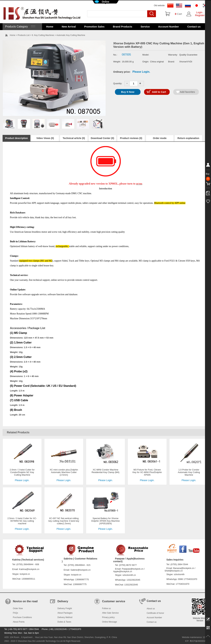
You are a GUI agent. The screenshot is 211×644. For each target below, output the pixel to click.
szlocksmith (179, 574)
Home (50, 27)
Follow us (106, 608)
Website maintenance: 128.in (195, 637)
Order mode (160, 138)
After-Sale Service (110, 613)
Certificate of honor (155, 613)
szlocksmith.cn (129, 575)
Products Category (20, 27)
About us (151, 609)
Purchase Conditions (22, 617)
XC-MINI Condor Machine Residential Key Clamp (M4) (105, 471)
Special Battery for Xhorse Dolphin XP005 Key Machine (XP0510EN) (105, 521)
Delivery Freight (65, 608)
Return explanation (188, 138)
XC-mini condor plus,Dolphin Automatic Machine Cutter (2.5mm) (64, 472)
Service (145, 27)
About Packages (65, 613)
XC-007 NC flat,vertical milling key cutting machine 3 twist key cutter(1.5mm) (64, 521)
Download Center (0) (102, 138)
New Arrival (69, 27)
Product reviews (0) (131, 138)
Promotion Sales (94, 27)
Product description (16, 138)
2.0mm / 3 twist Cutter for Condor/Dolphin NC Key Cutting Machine (22, 472)
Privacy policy (108, 617)
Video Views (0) (45, 138)
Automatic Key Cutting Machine (71, 35)
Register (200, 15)
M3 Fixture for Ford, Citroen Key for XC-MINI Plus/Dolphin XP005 (147, 472)
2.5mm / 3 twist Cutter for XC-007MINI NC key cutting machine (22, 521)
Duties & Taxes (64, 622)
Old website (159, 5)
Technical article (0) (74, 138)
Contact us (194, 27)
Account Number (169, 27)
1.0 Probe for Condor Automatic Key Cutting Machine (189, 472)
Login (199, 12)
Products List (24, 35)
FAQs (15, 613)
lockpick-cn (25, 574)
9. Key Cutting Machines (43, 35)
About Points (19, 622)
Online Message (110, 622)
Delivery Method (65, 617)
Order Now (18, 608)
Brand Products (123, 27)
